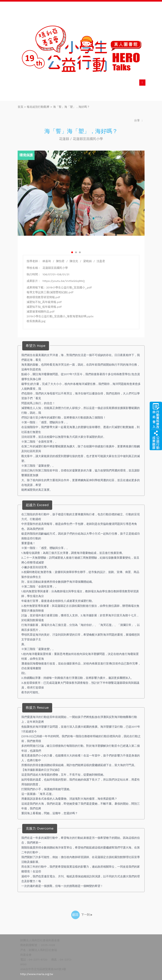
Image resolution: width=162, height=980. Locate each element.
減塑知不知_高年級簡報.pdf (44, 302)
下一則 (87, 915)
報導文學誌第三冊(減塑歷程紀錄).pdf (50, 292)
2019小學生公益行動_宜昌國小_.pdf (69, 287)
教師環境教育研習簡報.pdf (43, 297)
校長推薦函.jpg (36, 321)
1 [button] (72, 252)
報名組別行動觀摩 (38, 107)
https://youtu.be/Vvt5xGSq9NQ (63, 281)
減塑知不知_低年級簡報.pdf (44, 307)
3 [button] (80, 252)
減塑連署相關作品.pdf (41, 312)
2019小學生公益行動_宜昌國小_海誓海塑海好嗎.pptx (60, 316)
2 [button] (76, 252)
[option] (81, 193)
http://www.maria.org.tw (37, 974)
